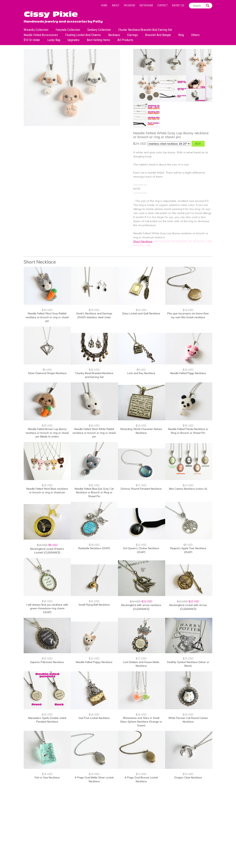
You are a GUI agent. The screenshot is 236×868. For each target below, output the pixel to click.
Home (104, 5)
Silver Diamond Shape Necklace (47, 373)
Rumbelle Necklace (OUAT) (94, 548)
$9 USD (47, 370)
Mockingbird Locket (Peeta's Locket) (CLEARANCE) (47, 551)
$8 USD (141, 370)
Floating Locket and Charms (83, 35)
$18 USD (94, 545)
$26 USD (94, 370)
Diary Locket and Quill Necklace (141, 313)
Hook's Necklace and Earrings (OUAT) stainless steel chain (94, 315)
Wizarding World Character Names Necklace (141, 431)
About (116, 5)
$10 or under (32, 40)
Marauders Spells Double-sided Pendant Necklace (47, 720)
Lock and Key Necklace (141, 373)
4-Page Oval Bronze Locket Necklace (141, 779)
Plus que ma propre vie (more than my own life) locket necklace (188, 315)
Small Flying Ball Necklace (94, 605)
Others (195, 35)
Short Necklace (143, 241)
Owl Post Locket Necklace (94, 718)
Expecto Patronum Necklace (47, 662)
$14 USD (188, 310)
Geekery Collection (99, 30)
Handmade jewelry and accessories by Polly (63, 21)
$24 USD (188, 370)
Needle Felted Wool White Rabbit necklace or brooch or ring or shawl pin (94, 433)
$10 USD (141, 310)
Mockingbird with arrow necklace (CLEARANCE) (141, 607)
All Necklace (197, 241)
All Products (125, 40)
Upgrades (74, 40)
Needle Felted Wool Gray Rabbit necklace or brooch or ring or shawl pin (47, 317)
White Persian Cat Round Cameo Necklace (188, 720)
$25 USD (188, 426)
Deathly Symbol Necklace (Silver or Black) (188, 664)
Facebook (129, 5)
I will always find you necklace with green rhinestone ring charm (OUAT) (47, 608)
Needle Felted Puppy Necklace (94, 662)
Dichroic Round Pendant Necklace (141, 489)
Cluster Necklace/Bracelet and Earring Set (145, 30)
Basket (178, 5)
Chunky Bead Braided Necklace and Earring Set (94, 375)
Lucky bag (54, 40)
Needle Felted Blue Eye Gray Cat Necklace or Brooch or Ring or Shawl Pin (94, 492)
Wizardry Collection (36, 30)
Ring (181, 35)
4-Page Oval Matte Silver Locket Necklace (94, 779)
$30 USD (47, 310)
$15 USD (47, 658)
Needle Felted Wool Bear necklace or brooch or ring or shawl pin (47, 491)
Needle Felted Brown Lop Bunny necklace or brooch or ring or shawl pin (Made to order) (47, 433)
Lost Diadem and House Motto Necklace (141, 664)
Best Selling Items (98, 40)
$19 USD (94, 310)
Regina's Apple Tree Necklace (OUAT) (188, 550)
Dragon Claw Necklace (188, 777)
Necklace (114, 35)
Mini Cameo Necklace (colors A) (188, 489)
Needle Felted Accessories (41, 35)
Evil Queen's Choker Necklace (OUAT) (141, 550)
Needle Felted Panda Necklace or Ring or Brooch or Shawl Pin (188, 431)
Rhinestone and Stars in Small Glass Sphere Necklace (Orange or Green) (141, 722)
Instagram (146, 5)
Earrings (133, 35)
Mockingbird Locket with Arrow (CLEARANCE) (188, 607)
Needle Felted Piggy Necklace (188, 373)
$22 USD (94, 658)
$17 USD (141, 485)
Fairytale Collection (68, 30)
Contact (162, 5)
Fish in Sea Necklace (47, 777)
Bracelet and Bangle (158, 35)
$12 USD (188, 485)
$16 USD (47, 601)
